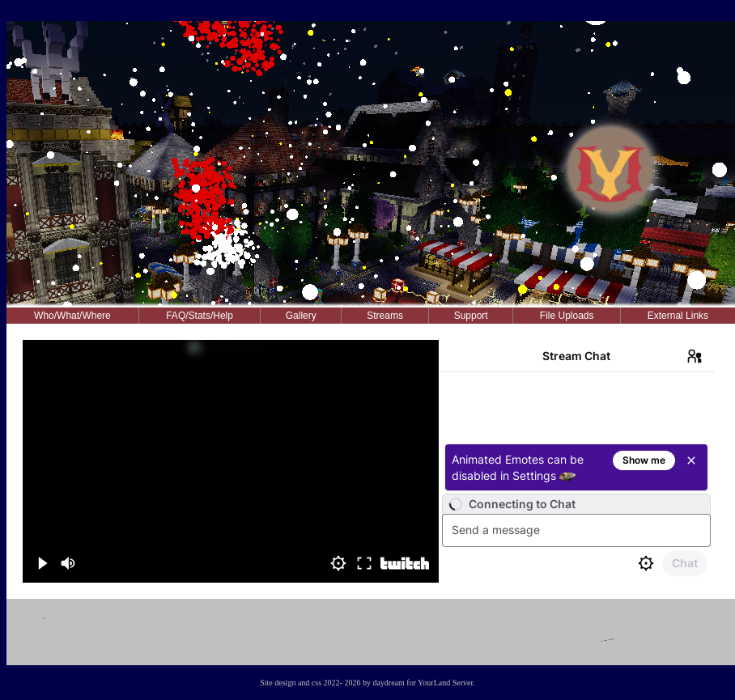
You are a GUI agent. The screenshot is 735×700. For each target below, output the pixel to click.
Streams (385, 316)
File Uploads (567, 316)
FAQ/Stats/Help (200, 316)
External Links (678, 316)
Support (471, 316)
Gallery (301, 316)
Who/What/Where (72, 316)
